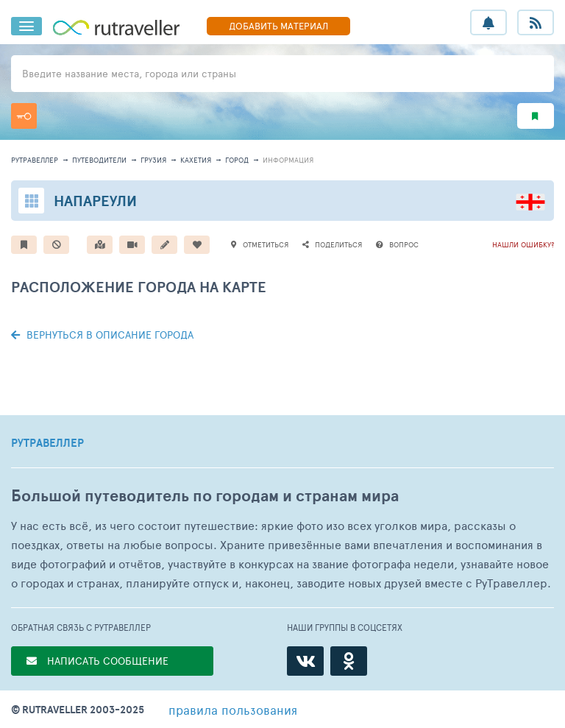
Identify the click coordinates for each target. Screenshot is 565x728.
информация (288, 160)
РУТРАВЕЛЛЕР (47, 443)
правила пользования (233, 710)
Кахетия (196, 160)
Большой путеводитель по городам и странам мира (205, 496)
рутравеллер (35, 160)
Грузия (153, 160)
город (237, 160)
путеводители (99, 160)
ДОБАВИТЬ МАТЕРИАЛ (278, 26)
